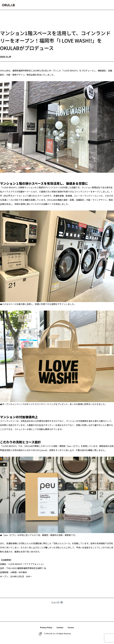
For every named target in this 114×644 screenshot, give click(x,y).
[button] (110, 5)
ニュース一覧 (57, 602)
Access (71, 628)
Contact (60, 628)
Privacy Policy (46, 628)
